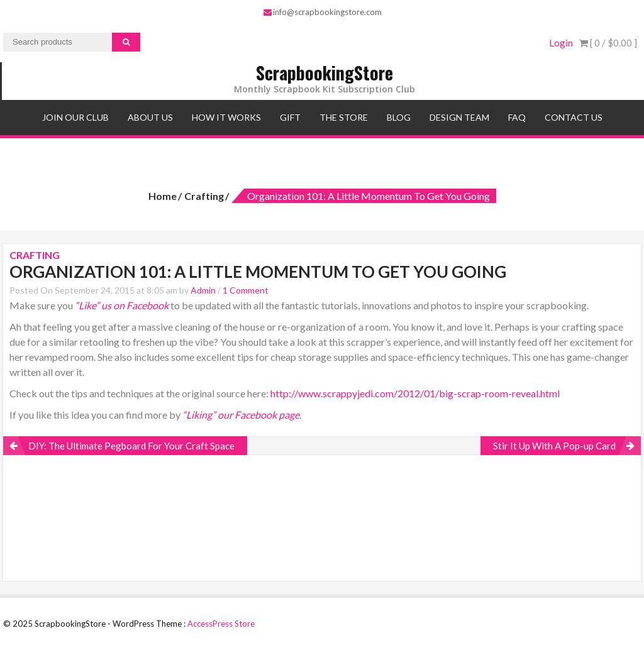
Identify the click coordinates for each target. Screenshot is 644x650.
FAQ (517, 117)
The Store (344, 117)
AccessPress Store (221, 624)
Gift (290, 117)
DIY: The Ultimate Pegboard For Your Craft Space (131, 446)
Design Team (459, 117)
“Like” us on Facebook (122, 305)
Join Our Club (75, 117)
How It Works (226, 117)
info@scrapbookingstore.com (323, 12)
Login (561, 43)
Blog (399, 117)
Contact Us (574, 117)
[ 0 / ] (608, 43)
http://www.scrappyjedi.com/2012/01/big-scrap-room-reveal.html (415, 393)
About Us (150, 117)
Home (163, 196)
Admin (203, 290)
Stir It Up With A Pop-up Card (554, 446)
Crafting (204, 196)
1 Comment (246, 290)
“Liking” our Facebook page (241, 415)
